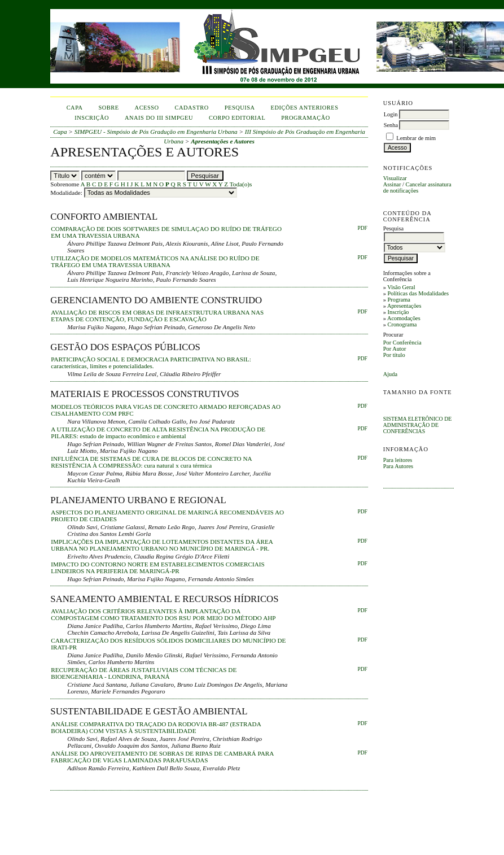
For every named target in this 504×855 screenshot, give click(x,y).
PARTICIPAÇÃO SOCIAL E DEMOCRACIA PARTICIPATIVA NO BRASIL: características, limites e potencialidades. (151, 363)
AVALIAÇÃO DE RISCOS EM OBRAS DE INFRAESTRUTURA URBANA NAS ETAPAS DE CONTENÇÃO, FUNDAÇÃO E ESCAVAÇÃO (157, 316)
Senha (391, 125)
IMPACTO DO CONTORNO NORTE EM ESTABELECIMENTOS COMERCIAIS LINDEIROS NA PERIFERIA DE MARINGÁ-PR (157, 568)
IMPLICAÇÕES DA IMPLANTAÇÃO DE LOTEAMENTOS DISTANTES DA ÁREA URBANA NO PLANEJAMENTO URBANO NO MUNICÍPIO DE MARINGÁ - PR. (162, 545)
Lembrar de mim (416, 138)
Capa (75, 108)
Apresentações (404, 306)
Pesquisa (240, 108)
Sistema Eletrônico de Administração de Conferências (418, 425)
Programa (398, 300)
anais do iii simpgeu (159, 118)
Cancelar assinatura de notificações (417, 187)
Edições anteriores (305, 108)
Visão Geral (401, 287)
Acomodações (404, 318)
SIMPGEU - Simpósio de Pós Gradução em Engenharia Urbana (156, 132)
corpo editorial (237, 118)
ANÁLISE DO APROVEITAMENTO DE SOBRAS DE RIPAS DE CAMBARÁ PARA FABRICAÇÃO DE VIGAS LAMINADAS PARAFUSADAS (162, 757)
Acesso (147, 108)
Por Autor (395, 349)
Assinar (392, 184)
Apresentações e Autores (223, 141)
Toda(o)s (241, 184)
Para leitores (398, 460)
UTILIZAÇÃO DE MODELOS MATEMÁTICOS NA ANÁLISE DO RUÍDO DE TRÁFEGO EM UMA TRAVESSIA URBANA (155, 261)
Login (391, 114)
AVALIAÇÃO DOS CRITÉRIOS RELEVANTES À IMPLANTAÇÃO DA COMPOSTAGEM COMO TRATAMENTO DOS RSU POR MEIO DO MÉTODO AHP (163, 614)
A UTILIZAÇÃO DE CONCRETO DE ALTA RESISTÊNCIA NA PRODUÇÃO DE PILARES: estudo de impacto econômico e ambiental (158, 433)
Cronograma (402, 324)
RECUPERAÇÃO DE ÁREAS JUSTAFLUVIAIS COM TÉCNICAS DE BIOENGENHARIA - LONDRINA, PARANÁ (144, 673)
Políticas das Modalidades (418, 293)
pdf (362, 359)
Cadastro (192, 108)
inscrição (92, 118)
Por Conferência (402, 343)
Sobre (109, 108)
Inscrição (398, 312)
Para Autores (398, 466)
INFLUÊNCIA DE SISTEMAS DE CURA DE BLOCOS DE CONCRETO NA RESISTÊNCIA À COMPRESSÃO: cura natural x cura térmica (151, 462)
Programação (306, 118)
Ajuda (390, 374)
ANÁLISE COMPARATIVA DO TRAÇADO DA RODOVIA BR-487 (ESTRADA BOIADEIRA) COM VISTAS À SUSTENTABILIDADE (156, 727)
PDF (362, 228)
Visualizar (395, 178)
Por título (394, 355)
